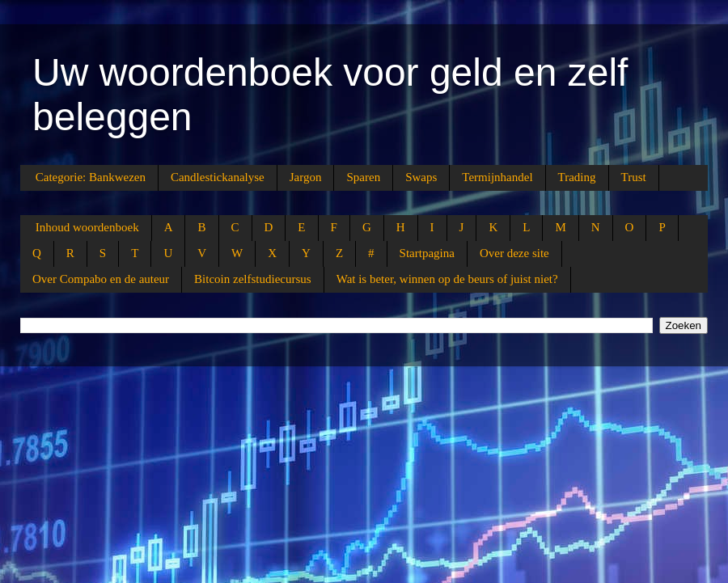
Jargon (306, 177)
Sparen (363, 177)
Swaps (421, 177)
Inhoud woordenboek (87, 227)
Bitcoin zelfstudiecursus (253, 279)
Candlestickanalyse (218, 177)
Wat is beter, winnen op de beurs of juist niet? (447, 279)
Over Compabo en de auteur (101, 279)
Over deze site (514, 253)
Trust (634, 177)
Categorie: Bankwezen (91, 177)
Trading (577, 177)
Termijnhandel (497, 177)
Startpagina (427, 253)
